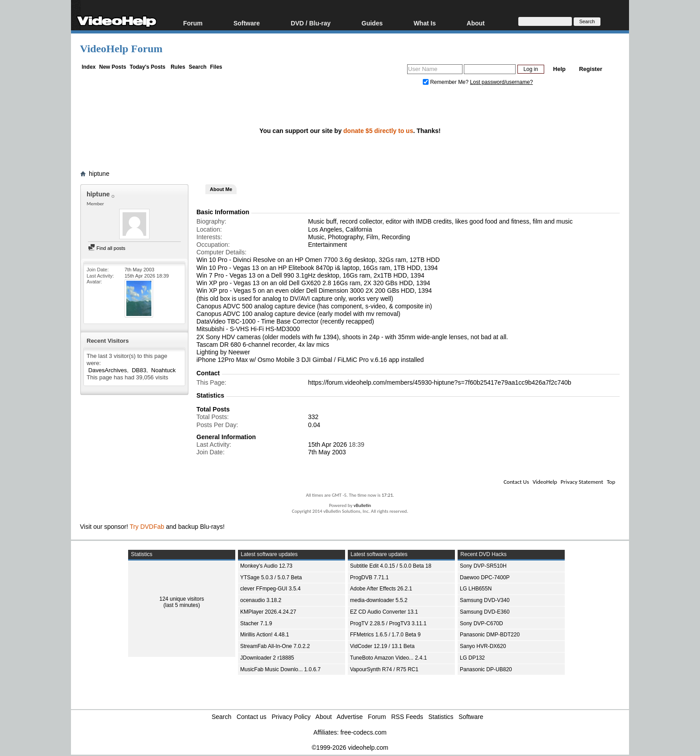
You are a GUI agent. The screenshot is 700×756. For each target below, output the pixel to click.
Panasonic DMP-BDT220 (490, 635)
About (475, 23)
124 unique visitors (182, 599)
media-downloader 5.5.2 (379, 600)
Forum (193, 23)
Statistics (441, 717)
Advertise (350, 717)
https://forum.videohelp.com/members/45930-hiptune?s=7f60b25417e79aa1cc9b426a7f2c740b (440, 382)
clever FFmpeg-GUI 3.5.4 (270, 589)
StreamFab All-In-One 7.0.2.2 (275, 646)
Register (591, 69)
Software (247, 23)
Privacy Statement (582, 482)
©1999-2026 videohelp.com (350, 748)
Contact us (252, 717)
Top (611, 482)
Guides (372, 23)
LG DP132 (472, 658)
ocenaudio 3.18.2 (261, 600)
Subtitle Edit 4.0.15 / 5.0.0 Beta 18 (391, 566)
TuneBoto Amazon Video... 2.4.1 (388, 658)
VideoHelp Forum (121, 49)
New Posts (113, 67)
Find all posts (107, 248)
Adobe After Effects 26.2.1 (381, 589)
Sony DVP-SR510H (483, 566)
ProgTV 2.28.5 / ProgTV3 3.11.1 (388, 623)
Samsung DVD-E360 (485, 612)
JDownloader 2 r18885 (267, 658)
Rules (178, 67)
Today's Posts (147, 67)
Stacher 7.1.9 (256, 623)
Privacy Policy (291, 717)
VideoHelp (545, 482)
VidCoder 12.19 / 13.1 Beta (382, 646)
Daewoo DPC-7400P (485, 577)
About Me (221, 189)
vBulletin (362, 505)
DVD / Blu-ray (310, 23)
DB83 (139, 370)
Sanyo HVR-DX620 (483, 646)
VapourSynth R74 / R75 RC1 (384, 669)
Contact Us (516, 482)
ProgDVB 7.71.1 (369, 577)
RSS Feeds (407, 717)
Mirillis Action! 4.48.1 (265, 635)
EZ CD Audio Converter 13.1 (384, 612)
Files (216, 67)
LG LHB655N (476, 589)
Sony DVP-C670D (481, 623)
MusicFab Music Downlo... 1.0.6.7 (280, 669)
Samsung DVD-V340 (485, 600)
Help (559, 69)
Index (89, 67)
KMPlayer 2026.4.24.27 (268, 612)
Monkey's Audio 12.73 (266, 566)
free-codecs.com (363, 732)
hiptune (99, 174)
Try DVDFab (147, 527)
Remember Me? (446, 82)
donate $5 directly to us (378, 131)
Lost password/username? (502, 82)
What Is (425, 23)
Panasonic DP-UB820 (486, 669)
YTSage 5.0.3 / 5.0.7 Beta (271, 577)
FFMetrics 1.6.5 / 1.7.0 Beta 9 (385, 635)
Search (198, 67)
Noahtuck (164, 370)
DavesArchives (108, 370)
